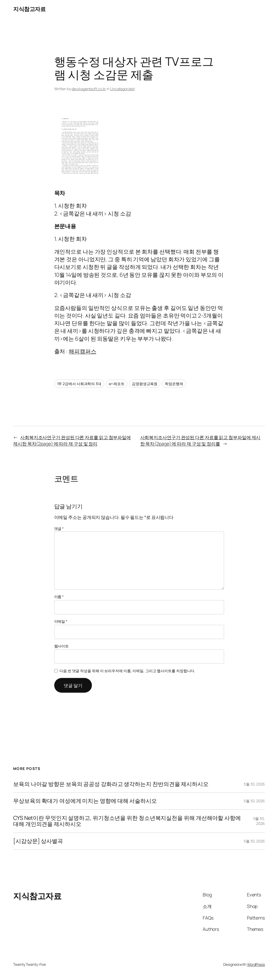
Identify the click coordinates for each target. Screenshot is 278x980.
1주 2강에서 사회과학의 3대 (79, 384)
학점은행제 (174, 384)
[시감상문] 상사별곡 (38, 841)
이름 (59, 597)
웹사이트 (62, 646)
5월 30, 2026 (254, 784)
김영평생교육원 (145, 384)
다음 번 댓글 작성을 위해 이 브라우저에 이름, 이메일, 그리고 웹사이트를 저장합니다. (127, 671)
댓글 (59, 529)
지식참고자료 (29, 9)
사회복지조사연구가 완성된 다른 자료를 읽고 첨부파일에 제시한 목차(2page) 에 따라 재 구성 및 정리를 (200, 440)
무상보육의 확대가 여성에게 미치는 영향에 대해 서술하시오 (85, 801)
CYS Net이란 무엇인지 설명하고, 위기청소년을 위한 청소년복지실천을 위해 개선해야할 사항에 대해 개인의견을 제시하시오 (127, 821)
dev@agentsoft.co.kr (89, 89)
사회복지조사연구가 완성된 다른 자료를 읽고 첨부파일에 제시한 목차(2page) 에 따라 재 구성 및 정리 (72, 440)
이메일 (61, 621)
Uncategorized (122, 89)
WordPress (256, 964)
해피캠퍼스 (83, 351)
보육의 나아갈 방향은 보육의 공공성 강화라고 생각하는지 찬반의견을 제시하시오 (111, 784)
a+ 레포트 (117, 384)
